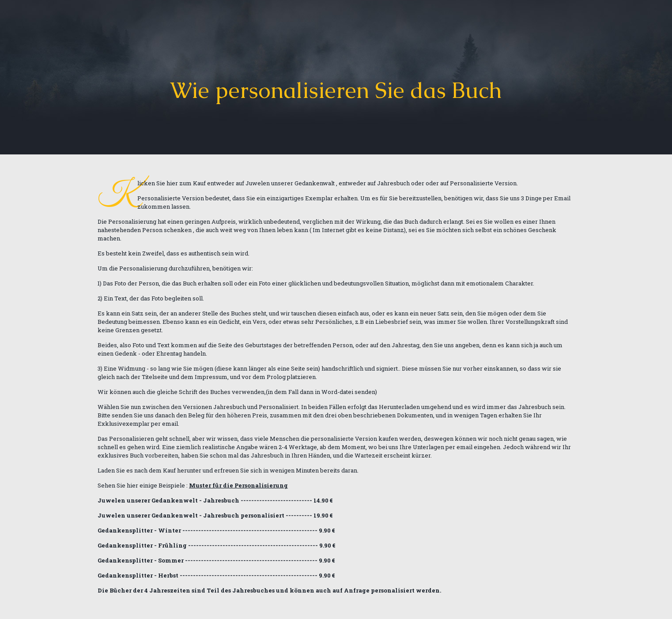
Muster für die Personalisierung (238, 485)
